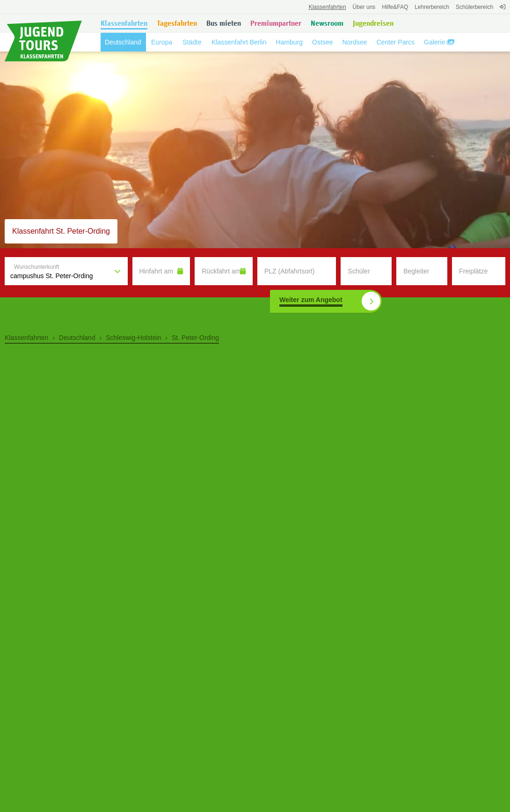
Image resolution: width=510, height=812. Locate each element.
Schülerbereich (474, 7)
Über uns (364, 7)
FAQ (395, 7)
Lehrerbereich (432, 7)
